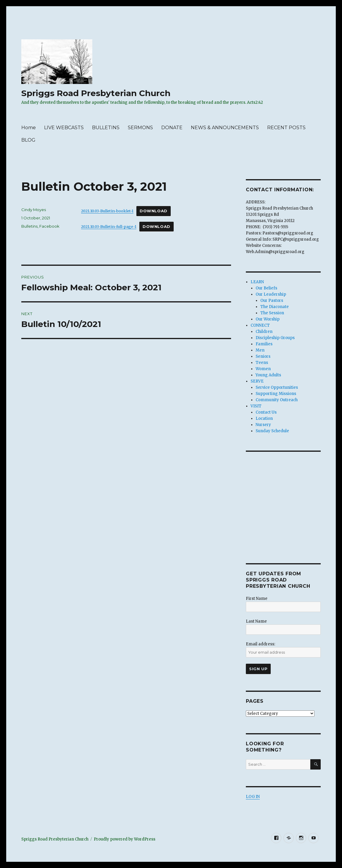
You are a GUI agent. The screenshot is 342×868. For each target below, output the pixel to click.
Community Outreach (277, 400)
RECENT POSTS (286, 128)
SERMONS (140, 128)
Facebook (49, 226)
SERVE (257, 381)
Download (154, 211)
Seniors (263, 356)
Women (263, 369)
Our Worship (268, 319)
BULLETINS (106, 128)
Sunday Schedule (272, 431)
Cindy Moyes (34, 210)
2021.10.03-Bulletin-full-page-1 (109, 226)
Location (264, 418)
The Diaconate (275, 307)
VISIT (256, 406)
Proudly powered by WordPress (125, 839)
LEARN (257, 282)
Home (29, 128)
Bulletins (29, 226)
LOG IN (253, 797)
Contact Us (266, 412)
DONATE (172, 128)
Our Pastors (272, 301)
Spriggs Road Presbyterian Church (96, 93)
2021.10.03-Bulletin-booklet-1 (107, 211)
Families (264, 344)
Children (264, 332)
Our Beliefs (266, 288)
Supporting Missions (276, 394)
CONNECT (260, 325)
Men (260, 350)
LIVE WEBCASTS (64, 128)
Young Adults (268, 375)
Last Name (256, 621)
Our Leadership (271, 294)
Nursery (263, 425)
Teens (262, 363)
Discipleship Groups (275, 338)
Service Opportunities (277, 387)
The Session (272, 313)
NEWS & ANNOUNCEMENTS (225, 128)
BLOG (28, 140)
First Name (257, 599)
